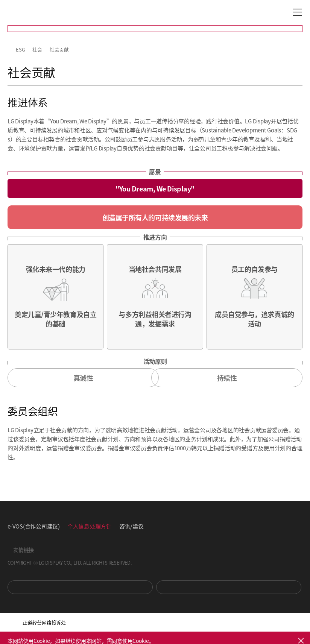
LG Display (39, 12)
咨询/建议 (131, 526)
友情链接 (24, 550)
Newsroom (229, 587)
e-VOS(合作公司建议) (34, 526)
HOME (11, 50)
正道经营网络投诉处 (44, 622)
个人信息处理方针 (90, 526)
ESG (20, 49)
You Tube (80, 587)
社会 (37, 49)
